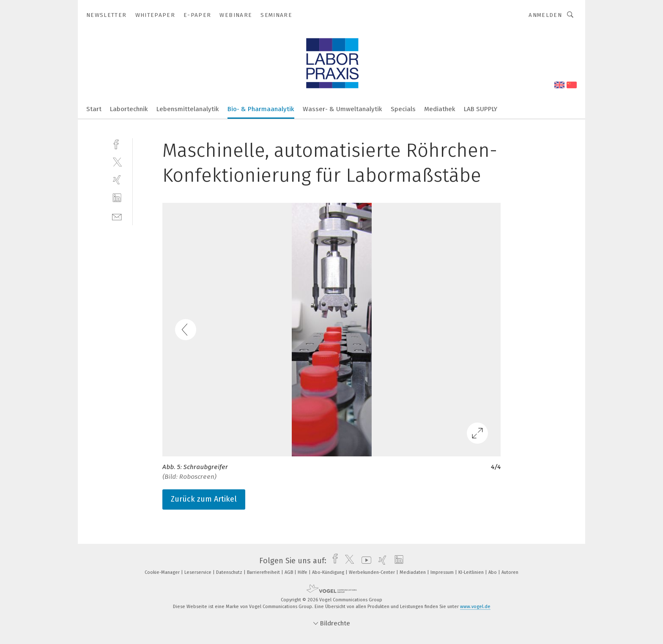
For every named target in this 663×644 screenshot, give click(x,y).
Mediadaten (413, 572)
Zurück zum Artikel (204, 499)
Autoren (510, 572)
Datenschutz (230, 572)
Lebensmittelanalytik (188, 109)
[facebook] (117, 143)
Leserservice (199, 572)
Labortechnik (129, 109)
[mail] (117, 216)
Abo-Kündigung (329, 572)
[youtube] (364, 561)
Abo (493, 572)
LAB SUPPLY (481, 109)
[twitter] (117, 162)
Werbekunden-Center (373, 572)
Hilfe (303, 572)
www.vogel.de (475, 607)
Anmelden (545, 15)
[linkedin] (117, 198)
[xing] (117, 180)
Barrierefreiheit (264, 572)
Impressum (443, 572)
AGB (289, 572)
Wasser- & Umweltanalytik (342, 109)
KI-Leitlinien (472, 572)
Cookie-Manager (163, 572)
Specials (403, 109)
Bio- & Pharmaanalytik (261, 109)
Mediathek (440, 109)
